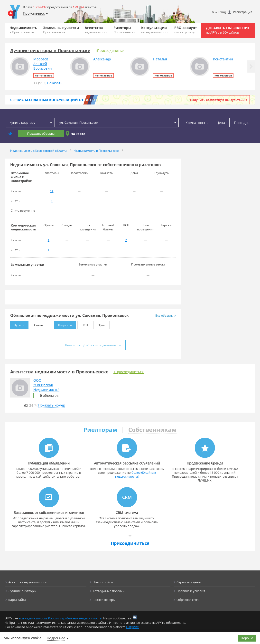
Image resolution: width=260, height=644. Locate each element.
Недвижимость (23, 30)
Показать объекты (41, 134)
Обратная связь (188, 600)
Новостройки (103, 582)
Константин (223, 59)
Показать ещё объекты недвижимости (93, 345)
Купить (17, 324)
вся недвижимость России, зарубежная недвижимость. (61, 618)
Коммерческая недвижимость (23, 227)
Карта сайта (17, 600)
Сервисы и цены (189, 582)
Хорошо (247, 638)
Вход (222, 12)
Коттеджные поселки (108, 591)
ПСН (83, 324)
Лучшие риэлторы (22, 591)
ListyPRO (133, 627)
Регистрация (243, 12)
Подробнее (56, 638)
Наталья (160, 59)
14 (52, 191)
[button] (251, 66)
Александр (102, 59)
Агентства (96, 30)
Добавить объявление (228, 30)
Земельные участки (61, 30)
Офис (99, 324)
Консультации (155, 30)
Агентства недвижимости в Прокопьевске (59, 372)
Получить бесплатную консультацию (219, 100)
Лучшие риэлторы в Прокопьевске (50, 50)
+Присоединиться (110, 51)
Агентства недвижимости (27, 582)
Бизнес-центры (104, 600)
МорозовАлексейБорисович (43, 64)
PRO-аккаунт (186, 30)
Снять (36, 324)
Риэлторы (124, 30)
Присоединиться (130, 543)
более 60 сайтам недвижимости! (136, 474)
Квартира (63, 324)
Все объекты (166, 316)
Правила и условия (191, 591)
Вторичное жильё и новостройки (22, 177)
